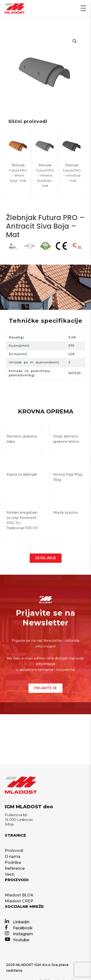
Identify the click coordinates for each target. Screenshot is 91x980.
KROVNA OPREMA (46, 411)
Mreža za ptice (65, 513)
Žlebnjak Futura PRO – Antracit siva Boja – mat (45, 175)
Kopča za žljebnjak (22, 474)
